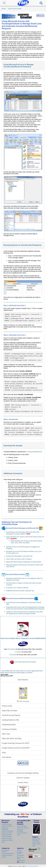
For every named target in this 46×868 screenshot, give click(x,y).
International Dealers (7, 855)
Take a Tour (6, 734)
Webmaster (36, 866)
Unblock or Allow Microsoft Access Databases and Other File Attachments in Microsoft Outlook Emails (25, 613)
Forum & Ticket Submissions (36, 840)
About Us (19, 850)
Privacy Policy (29, 866)
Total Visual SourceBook (20, 830)
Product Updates (37, 844)
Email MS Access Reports (11, 715)
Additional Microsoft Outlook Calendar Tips (20, 591)
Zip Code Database (22, 833)
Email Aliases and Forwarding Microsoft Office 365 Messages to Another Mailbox (23, 533)
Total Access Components (5, 829)
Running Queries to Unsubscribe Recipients (22, 245)
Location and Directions (8, 854)
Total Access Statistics (7, 840)
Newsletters (22, 862)
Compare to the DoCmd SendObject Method (23, 773)
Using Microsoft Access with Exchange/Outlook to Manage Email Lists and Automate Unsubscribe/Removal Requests (25, 608)
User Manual (6, 757)
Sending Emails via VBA (10, 720)
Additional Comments (13, 473)
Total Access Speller (7, 837)
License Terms (23, 782)
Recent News (20, 855)
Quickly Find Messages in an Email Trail (19, 556)
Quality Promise (21, 860)
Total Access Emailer (15, 9)
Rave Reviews (23, 680)
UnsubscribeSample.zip (34, 452)
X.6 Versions (13, 655)
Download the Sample (13, 446)
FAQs (4, 753)
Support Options (36, 842)
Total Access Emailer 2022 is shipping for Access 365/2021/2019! (23, 638)
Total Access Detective (7, 831)
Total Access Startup (7, 838)
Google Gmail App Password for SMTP (16, 743)
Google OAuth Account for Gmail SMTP (16, 748)
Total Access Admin (7, 824)
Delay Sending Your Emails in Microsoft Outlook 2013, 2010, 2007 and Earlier (26, 542)
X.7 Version (18, 652)
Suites (3, 842)
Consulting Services (20, 853)
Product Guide (7, 706)
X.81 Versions (11, 649)
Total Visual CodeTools (23, 828)
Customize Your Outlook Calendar (17, 588)
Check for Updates (23, 778)
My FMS (4, 857)
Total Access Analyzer (7, 826)
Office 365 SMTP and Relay (12, 739)
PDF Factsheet (24, 701)
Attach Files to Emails (10, 711)
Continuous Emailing (9, 729)
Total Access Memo (7, 835)
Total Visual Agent (21, 826)
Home (4, 9)
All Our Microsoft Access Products (25, 662)
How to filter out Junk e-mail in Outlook (19, 559)
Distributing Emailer (9, 725)
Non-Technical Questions (5, 851)
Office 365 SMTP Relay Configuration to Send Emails (24, 562)
